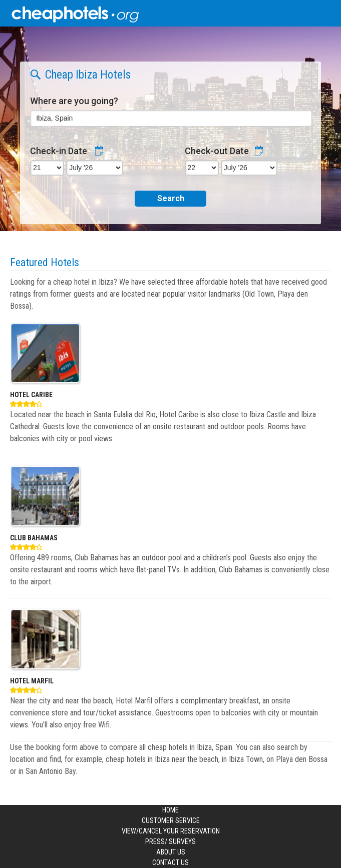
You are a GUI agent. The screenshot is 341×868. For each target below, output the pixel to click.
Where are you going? (74, 101)
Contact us (170, 862)
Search (171, 198)
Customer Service (171, 820)
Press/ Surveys (170, 841)
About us (171, 852)
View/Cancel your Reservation (171, 831)
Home (170, 810)
